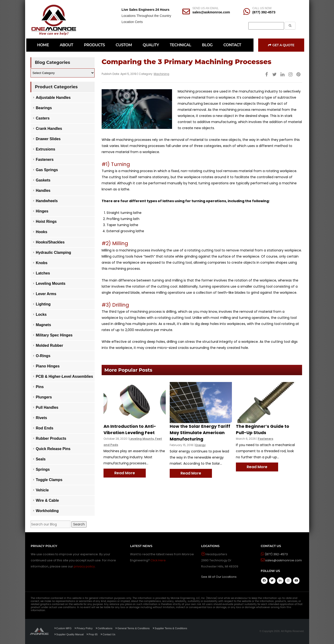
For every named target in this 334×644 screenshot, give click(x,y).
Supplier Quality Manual (69, 634)
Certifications (104, 628)
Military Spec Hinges (54, 335)
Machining (161, 74)
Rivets (41, 418)
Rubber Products (51, 438)
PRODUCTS (94, 45)
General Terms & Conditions (132, 628)
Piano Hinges (48, 366)
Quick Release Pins (53, 449)
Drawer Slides (48, 139)
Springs (43, 469)
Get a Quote (281, 45)
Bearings (44, 108)
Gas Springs (47, 170)
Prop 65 (92, 634)
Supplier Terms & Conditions (170, 628)
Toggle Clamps (49, 480)
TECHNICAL (180, 45)
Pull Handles (47, 407)
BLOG (207, 45)
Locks (41, 314)
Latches (43, 273)
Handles (43, 191)
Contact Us (108, 634)
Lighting (43, 304)
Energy (200, 445)
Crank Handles (49, 129)
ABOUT (66, 45)
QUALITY (151, 45)
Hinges (42, 211)
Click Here (158, 560)
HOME (43, 45)
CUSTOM (124, 45)
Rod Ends (44, 428)
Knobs (42, 263)
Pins (40, 387)
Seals (41, 459)
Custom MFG (63, 628)
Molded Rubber (49, 345)
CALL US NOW (262, 8)
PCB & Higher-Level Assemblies (64, 376)
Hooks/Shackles (50, 242)
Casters (43, 118)
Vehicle (42, 490)
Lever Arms (46, 294)
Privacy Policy (84, 628)
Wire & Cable (47, 500)
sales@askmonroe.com (211, 12)
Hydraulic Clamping (53, 253)
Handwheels (47, 201)
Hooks (41, 232)
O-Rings (43, 356)
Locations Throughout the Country (146, 16)
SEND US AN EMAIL (205, 8)
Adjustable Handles (53, 98)
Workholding (47, 511)
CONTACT (232, 45)
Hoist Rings (46, 222)
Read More (125, 473)
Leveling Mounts (50, 283)
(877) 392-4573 (264, 12)
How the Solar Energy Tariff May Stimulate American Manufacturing (200, 433)
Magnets (43, 325)
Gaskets (43, 180)
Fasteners (266, 439)
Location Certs (132, 22)
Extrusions (45, 149)
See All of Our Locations (219, 577)
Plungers (44, 397)
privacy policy (84, 566)
